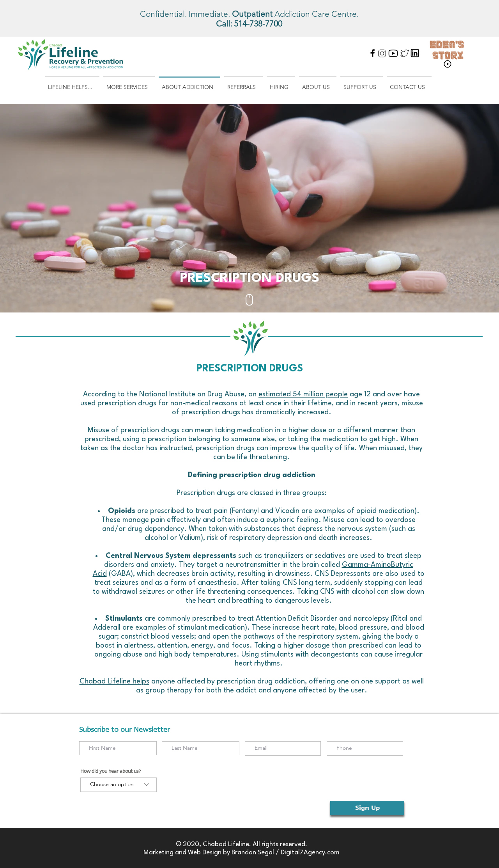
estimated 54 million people (303, 394)
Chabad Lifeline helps (114, 682)
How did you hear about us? (111, 771)
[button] (72, 84)
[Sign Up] (367, 808)
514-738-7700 (258, 24)
